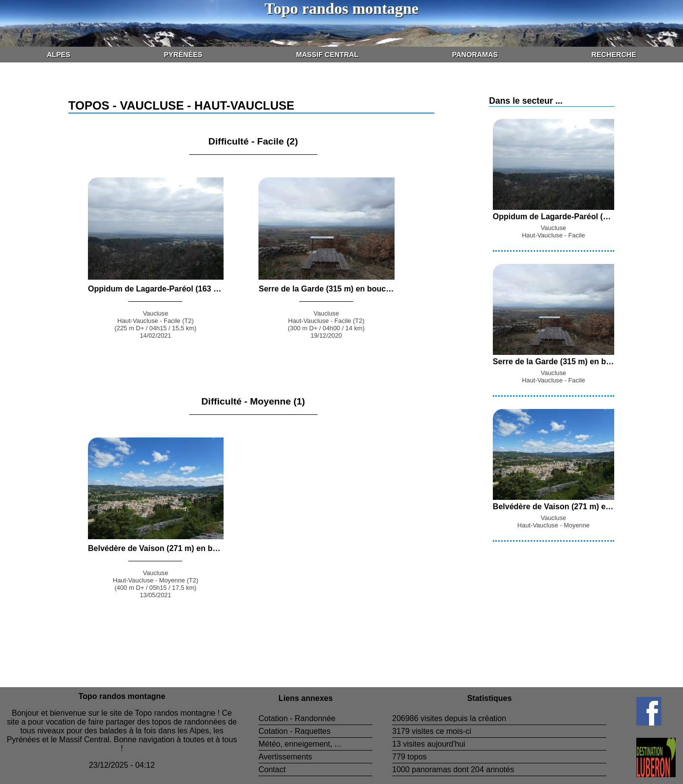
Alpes (58, 55)
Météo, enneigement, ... (300, 744)
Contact (272, 769)
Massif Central (327, 55)
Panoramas (475, 55)
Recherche (614, 55)
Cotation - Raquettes (295, 731)
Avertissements (285, 757)
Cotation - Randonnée (297, 718)
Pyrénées (183, 55)
